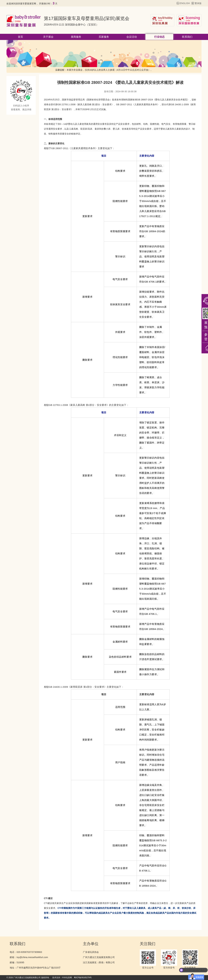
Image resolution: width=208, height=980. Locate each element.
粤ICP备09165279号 (83, 978)
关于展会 (48, 37)
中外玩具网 (67, 978)
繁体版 (198, 3)
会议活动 (132, 37)
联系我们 (187, 37)
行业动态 (159, 37)
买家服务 (104, 37)
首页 (20, 37)
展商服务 (76, 37)
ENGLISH (185, 3)
